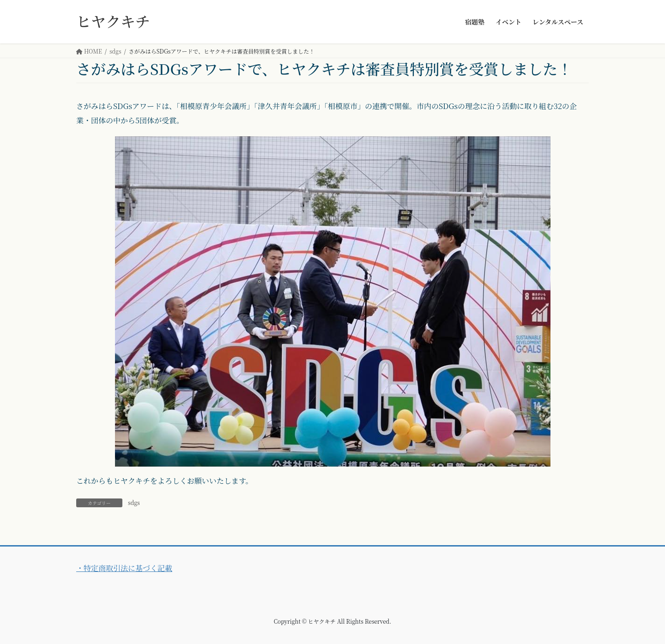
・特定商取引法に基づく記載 (124, 568)
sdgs (134, 502)
